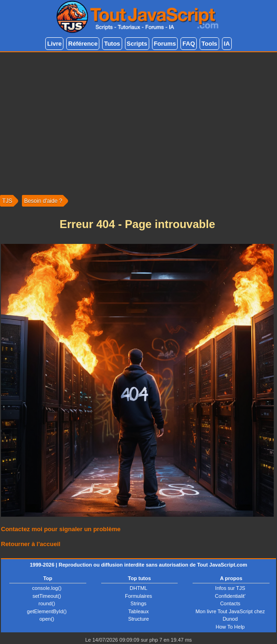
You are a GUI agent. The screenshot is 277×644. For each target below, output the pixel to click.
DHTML (138, 588)
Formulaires (138, 596)
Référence (83, 44)
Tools (209, 44)
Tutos (112, 44)
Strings (138, 603)
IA (227, 44)
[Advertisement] (138, 122)
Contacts (230, 603)
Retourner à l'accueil (31, 544)
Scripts (137, 44)
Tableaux (138, 611)
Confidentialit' (230, 596)
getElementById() (47, 611)
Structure (139, 619)
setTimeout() (47, 596)
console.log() (47, 588)
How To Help (230, 627)
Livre (54, 44)
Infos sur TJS (230, 588)
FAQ (189, 44)
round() (47, 603)
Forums (165, 44)
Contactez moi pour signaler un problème (61, 529)
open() (47, 619)
